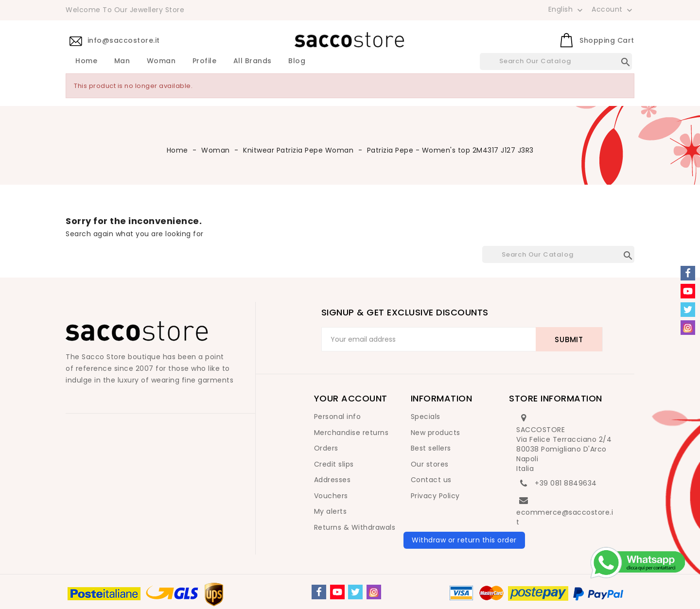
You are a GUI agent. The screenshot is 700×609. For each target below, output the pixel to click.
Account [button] (613, 10)
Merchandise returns (351, 433)
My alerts (331, 511)
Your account (351, 398)
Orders (326, 448)
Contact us (431, 480)
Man (122, 61)
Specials (426, 417)
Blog (297, 61)
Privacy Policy (435, 496)
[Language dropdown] (567, 9)
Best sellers (431, 448)
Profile (205, 61)
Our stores (430, 464)
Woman (161, 61)
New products (436, 433)
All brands (253, 61)
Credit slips (334, 464)
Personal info (338, 417)
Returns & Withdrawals (355, 527)
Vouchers (331, 496)
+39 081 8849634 (566, 483)
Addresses (332, 480)
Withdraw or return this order (464, 540)
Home (86, 61)
